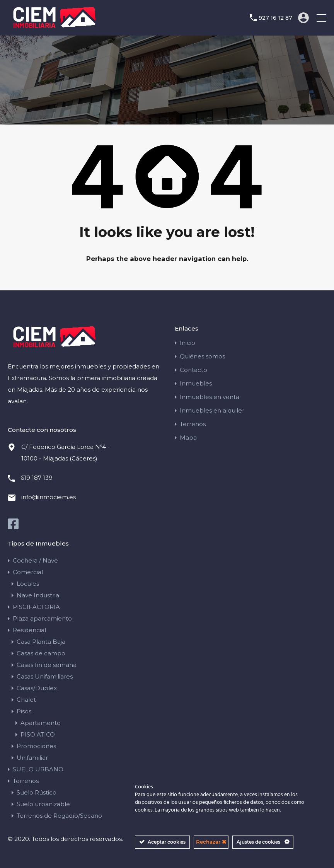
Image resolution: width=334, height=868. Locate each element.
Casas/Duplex (37, 688)
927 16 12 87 (275, 18)
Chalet (26, 699)
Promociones (36, 746)
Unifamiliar (32, 757)
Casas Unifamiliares (45, 676)
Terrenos (193, 424)
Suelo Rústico (37, 792)
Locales (28, 583)
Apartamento (41, 722)
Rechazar (211, 842)
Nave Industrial (39, 595)
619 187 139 (37, 477)
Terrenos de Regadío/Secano (59, 815)
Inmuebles (196, 383)
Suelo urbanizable (43, 804)
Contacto (193, 369)
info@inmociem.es (49, 497)
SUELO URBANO (38, 769)
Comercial (28, 572)
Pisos (24, 711)
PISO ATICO (38, 734)
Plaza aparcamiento (42, 618)
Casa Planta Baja (41, 641)
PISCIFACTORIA (36, 606)
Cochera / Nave (35, 560)
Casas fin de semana (47, 664)
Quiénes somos (202, 356)
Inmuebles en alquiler (212, 410)
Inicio (187, 342)
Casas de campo (41, 653)
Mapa (188, 437)
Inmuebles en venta (210, 396)
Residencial (29, 630)
